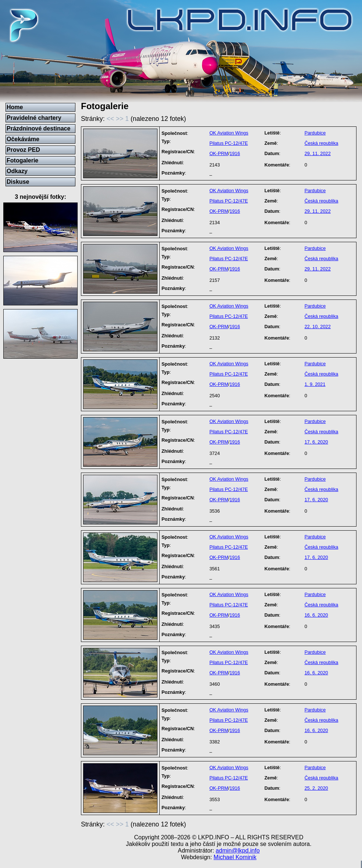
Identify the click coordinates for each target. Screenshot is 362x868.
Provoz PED (23, 150)
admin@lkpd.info (237, 851)
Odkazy (17, 171)
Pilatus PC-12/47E (229, 143)
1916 (235, 153)
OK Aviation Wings (229, 133)
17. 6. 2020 (316, 442)
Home (15, 107)
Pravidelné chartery (34, 118)
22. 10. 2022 (318, 327)
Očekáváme (23, 139)
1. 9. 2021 (315, 384)
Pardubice (315, 133)
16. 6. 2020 (316, 615)
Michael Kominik (235, 857)
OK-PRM (219, 153)
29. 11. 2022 (318, 153)
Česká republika (322, 143)
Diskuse (18, 182)
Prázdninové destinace (38, 128)
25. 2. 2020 (316, 788)
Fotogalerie (22, 160)
